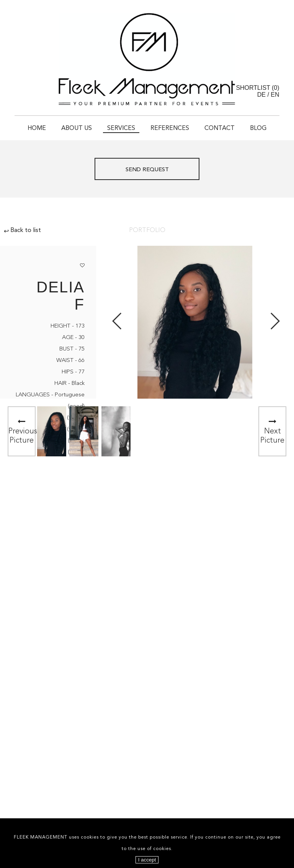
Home (37, 128)
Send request (147, 170)
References (170, 128)
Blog (258, 128)
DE (261, 95)
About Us (77, 128)
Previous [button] (117, 321)
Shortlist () (257, 88)
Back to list (22, 230)
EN (275, 95)
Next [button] (275, 321)
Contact (220, 128)
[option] (52, 431)
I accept (147, 860)
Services (121, 128)
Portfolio (147, 230)
